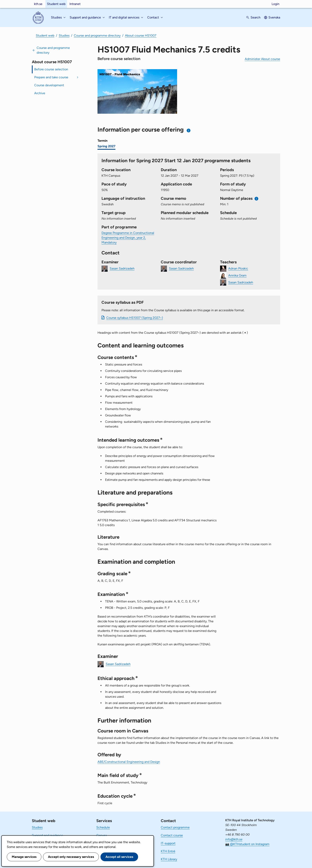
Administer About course (262, 59)
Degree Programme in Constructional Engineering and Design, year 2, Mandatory (128, 238)
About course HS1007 (141, 35)
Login (275, 4)
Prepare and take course (51, 77)
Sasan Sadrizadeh (122, 268)
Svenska (274, 17)
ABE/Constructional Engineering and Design (129, 762)
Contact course (172, 835)
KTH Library (169, 859)
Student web (56, 4)
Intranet (75, 4)
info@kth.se (234, 839)
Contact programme (175, 827)
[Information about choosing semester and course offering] (189, 130)
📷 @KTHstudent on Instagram (247, 844)
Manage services (24, 857)
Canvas (101, 835)
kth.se (38, 4)
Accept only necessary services (71, 857)
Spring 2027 (106, 146)
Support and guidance (47, 835)
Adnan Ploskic (238, 268)
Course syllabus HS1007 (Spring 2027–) (135, 318)
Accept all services (119, 857)
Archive (40, 93)
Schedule (103, 827)
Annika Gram (237, 275)
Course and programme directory (97, 35)
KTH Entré (168, 851)
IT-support (168, 843)
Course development (49, 85)
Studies (64, 35)
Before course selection (51, 69)
